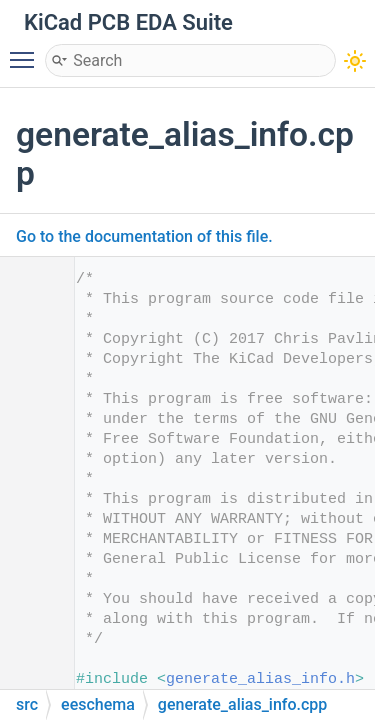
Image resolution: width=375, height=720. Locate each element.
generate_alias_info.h (260, 679)
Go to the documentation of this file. (144, 236)
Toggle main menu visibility (27, 51)
